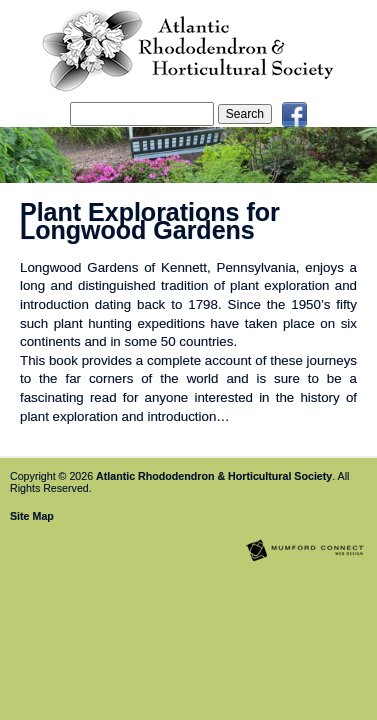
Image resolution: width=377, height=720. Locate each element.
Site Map (32, 516)
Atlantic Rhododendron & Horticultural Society (214, 476)
